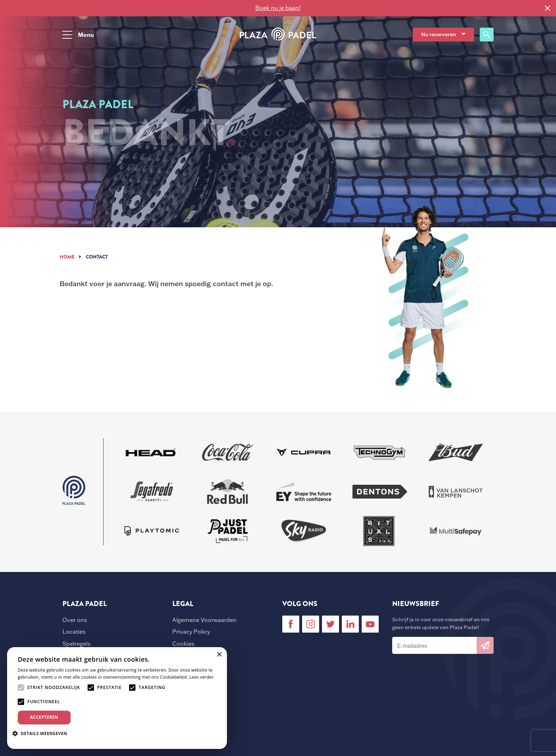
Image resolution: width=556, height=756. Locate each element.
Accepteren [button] (44, 717)
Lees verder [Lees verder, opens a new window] (202, 677)
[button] (42, 733)
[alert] (117, 698)
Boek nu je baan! (278, 8)
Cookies (183, 644)
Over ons (75, 620)
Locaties (74, 632)
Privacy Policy (191, 632)
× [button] (219, 655)
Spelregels (76, 644)
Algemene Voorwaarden (204, 620)
